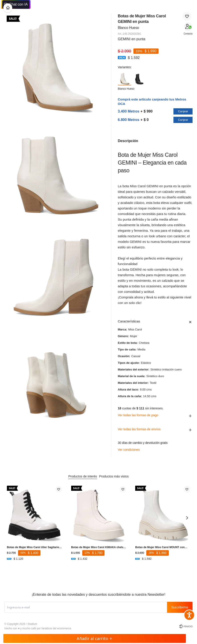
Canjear (183, 111)
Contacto (188, 34)
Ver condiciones (129, 450)
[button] (187, 518)
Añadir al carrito (95, 638)
